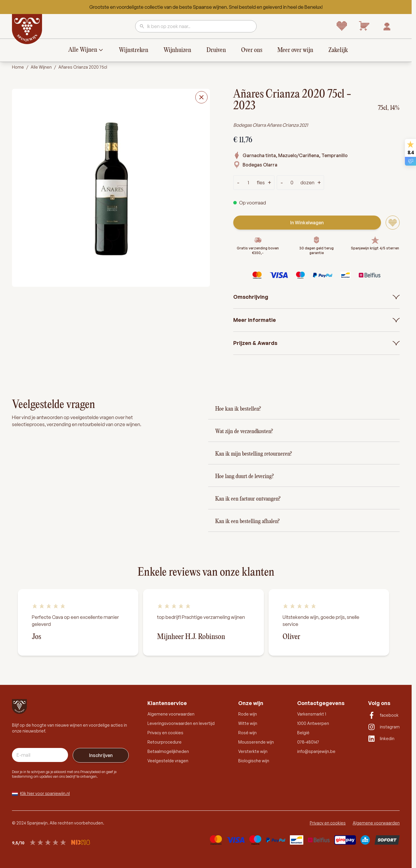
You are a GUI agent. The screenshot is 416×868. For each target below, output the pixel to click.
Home (18, 67)
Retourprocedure (165, 742)
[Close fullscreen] (201, 97)
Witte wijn (248, 723)
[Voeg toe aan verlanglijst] (393, 223)
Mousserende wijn (256, 742)
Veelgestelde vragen (168, 761)
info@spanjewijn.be (316, 751)
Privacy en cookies (165, 733)
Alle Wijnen (83, 50)
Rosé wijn (247, 733)
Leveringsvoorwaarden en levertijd (181, 723)
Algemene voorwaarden (171, 714)
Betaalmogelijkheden (168, 751)
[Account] (387, 26)
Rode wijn (248, 714)
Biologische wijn (254, 761)
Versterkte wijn (253, 751)
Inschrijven (101, 755)
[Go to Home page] (27, 29)
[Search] (142, 27)
